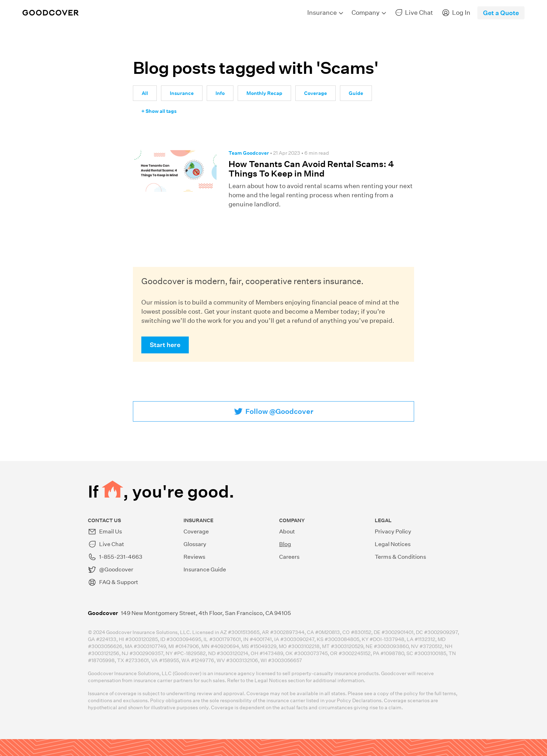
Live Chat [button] (106, 544)
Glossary (195, 544)
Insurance (182, 93)
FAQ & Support (113, 582)
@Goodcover (111, 570)
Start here (165, 345)
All (145, 93)
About (287, 531)
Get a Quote (501, 13)
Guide (356, 93)
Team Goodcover (249, 153)
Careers (289, 557)
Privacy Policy (393, 531)
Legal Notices (393, 544)
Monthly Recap (264, 93)
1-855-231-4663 (115, 557)
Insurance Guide (205, 569)
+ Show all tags (159, 111)
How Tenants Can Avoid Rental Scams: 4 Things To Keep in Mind (311, 169)
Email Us (105, 532)
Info (220, 93)
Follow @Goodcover (279, 411)
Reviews (194, 557)
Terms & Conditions (400, 557)
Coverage (316, 93)
